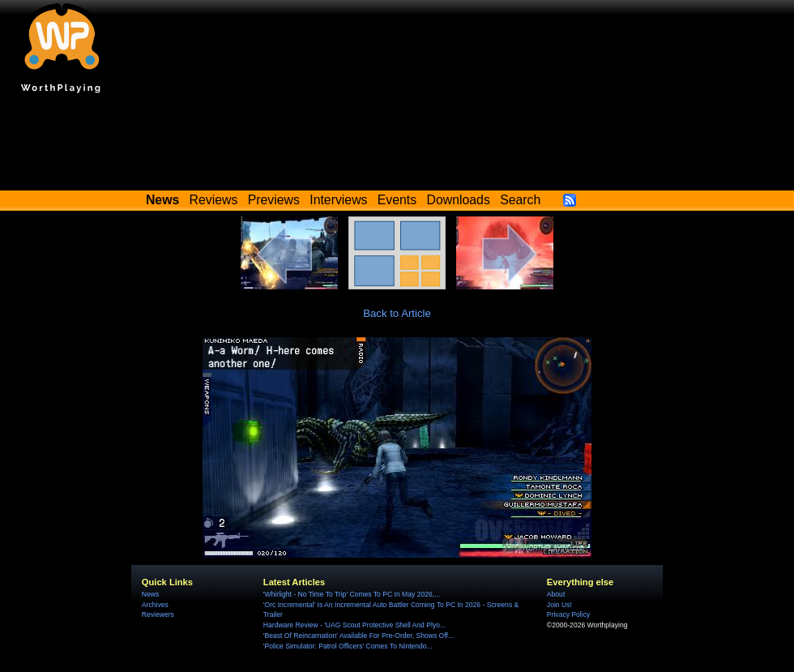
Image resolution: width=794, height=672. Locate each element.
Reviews (214, 200)
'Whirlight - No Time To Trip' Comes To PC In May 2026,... (352, 594)
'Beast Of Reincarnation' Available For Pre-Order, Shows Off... (359, 636)
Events (397, 200)
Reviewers (158, 614)
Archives (155, 605)
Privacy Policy (568, 614)
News (150, 594)
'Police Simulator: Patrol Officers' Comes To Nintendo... (348, 646)
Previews (274, 200)
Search (520, 200)
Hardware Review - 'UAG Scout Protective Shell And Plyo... (354, 625)
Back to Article (397, 313)
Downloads (459, 200)
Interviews (338, 200)
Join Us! (559, 605)
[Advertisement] (397, 146)
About (556, 594)
